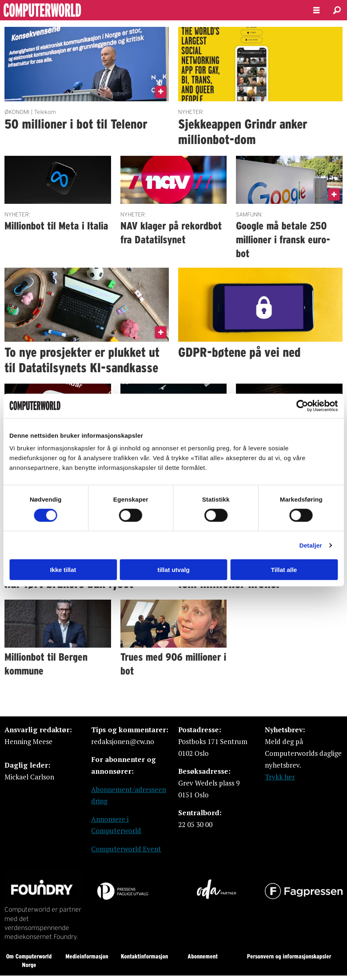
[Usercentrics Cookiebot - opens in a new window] (302, 406)
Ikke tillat (63, 570)
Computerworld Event (126, 849)
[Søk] (337, 10)
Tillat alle (284, 570)
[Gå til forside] (64, 10)
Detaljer (311, 545)
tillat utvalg (173, 570)
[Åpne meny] (316, 10)
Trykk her (280, 777)
